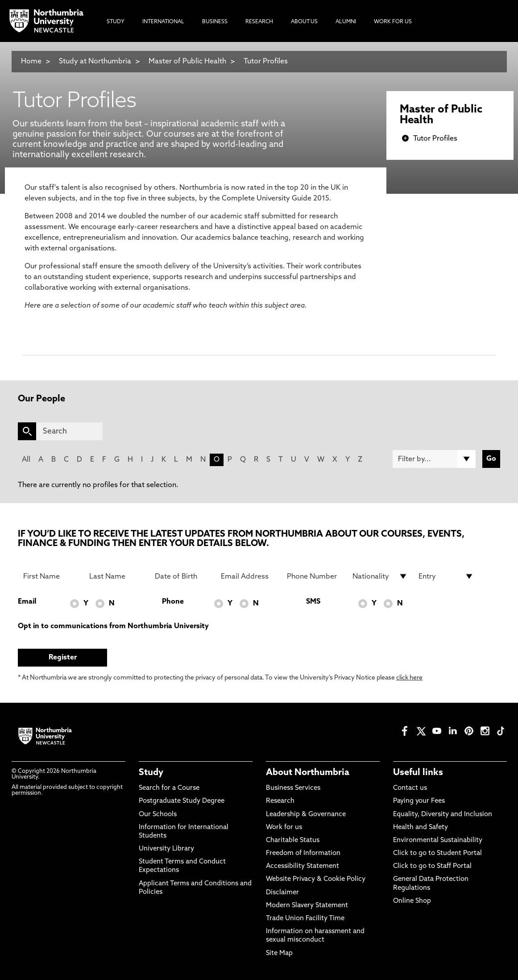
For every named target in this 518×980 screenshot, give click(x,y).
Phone (173, 602)
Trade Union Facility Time (305, 919)
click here (409, 678)
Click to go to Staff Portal (432, 866)
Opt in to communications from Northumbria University (113, 626)
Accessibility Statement (303, 866)
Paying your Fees (419, 801)
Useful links (418, 773)
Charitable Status (293, 840)
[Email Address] (249, 576)
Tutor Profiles (266, 62)
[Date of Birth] (182, 576)
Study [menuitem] (116, 22)
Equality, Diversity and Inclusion (443, 815)
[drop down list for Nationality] (380, 576)
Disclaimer (282, 893)
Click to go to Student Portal (437, 853)
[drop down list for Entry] (446, 576)
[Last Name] (117, 576)
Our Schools (158, 815)
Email (27, 602)
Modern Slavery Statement (307, 906)
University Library (166, 849)
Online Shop (412, 901)
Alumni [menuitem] (346, 22)
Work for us (284, 828)
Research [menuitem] (259, 22)
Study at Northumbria (95, 62)
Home (31, 62)
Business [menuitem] (215, 22)
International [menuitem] (163, 22)
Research (280, 801)
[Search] (69, 431)
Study (151, 773)
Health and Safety (421, 828)
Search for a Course (169, 788)
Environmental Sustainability (438, 840)
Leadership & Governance (306, 815)
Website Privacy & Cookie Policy (316, 879)
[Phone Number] (315, 576)
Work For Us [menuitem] (393, 22)
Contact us (410, 788)
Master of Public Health (187, 62)
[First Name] (51, 576)
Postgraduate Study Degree (182, 801)
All (26, 460)
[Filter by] (434, 459)
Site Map (279, 953)
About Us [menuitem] (304, 22)
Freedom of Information (303, 853)
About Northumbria (308, 773)
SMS (313, 602)
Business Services (293, 788)
